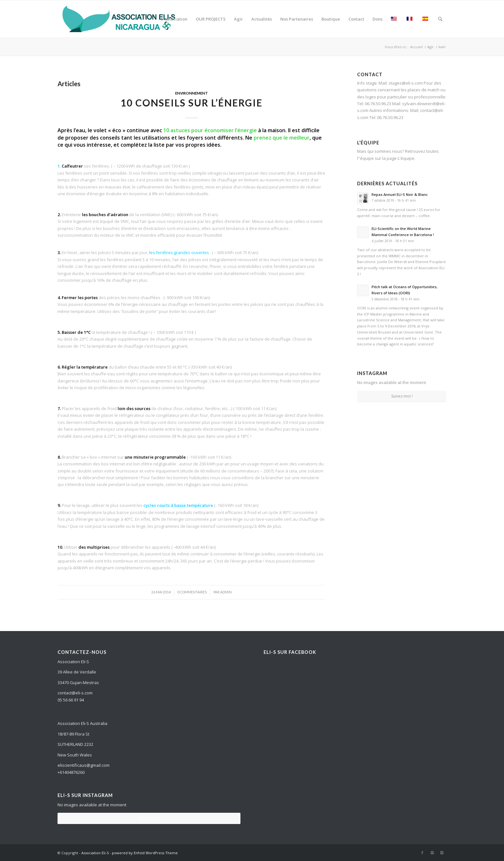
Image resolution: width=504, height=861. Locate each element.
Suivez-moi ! (402, 396)
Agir (431, 47)
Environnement (192, 93)
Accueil (416, 47)
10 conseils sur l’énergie (192, 103)
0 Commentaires (192, 592)
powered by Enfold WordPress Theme (145, 853)
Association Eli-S (95, 853)
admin (226, 592)
